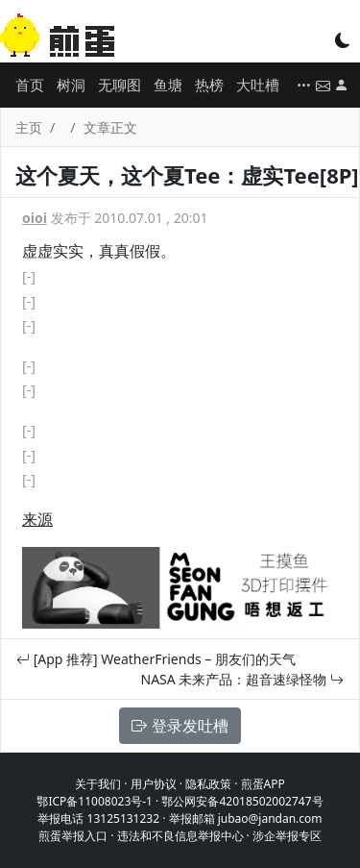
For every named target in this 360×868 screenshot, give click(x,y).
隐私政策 (208, 784)
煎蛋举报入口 (73, 836)
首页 (30, 85)
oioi (35, 218)
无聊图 (120, 85)
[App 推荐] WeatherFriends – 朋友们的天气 (156, 659)
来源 (37, 519)
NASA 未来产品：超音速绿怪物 (243, 679)
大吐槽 (258, 85)
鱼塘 (168, 85)
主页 (29, 127)
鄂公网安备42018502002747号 (242, 801)
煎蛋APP (263, 784)
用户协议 (154, 784)
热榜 (209, 85)
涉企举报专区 (287, 836)
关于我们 (98, 784)
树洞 (71, 85)
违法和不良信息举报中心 (180, 836)
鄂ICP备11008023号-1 (95, 801)
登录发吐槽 (180, 726)
